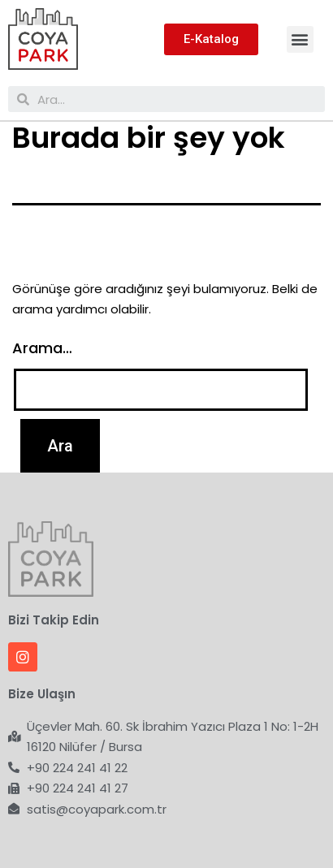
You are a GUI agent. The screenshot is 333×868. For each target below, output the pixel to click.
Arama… (42, 348)
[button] (300, 39)
